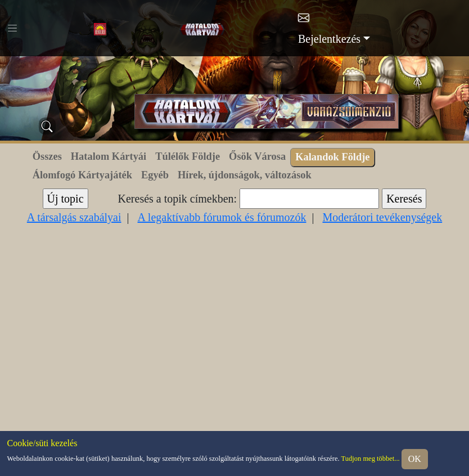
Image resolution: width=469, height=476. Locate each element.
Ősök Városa (257, 156)
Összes (47, 156)
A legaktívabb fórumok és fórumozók (222, 217)
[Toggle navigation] (12, 28)
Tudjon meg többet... (371, 458)
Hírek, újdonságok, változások (245, 175)
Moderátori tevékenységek (382, 217)
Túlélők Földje (188, 156)
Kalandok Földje (332, 157)
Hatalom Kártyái (109, 156)
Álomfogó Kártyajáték (82, 175)
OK (415, 459)
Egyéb (155, 175)
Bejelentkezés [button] (329, 39)
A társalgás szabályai (74, 217)
